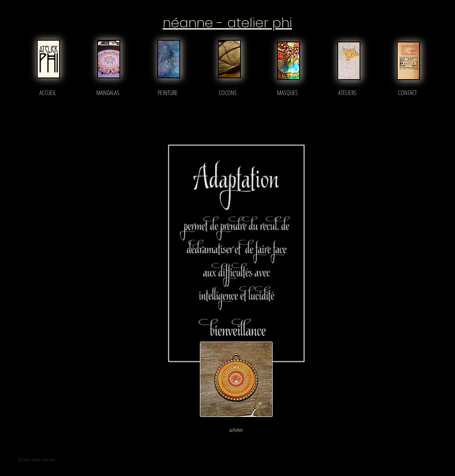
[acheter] (236, 430)
